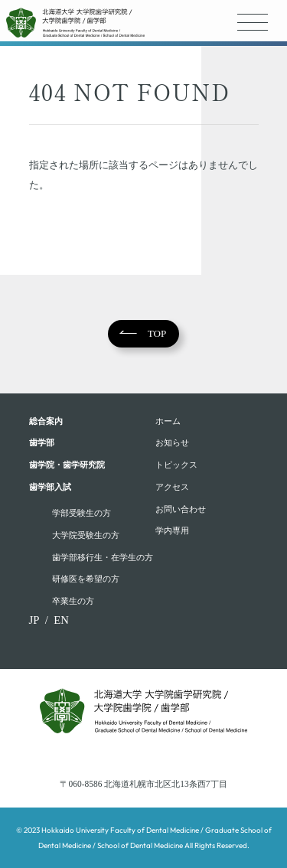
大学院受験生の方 (86, 535)
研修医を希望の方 (86, 579)
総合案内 (46, 421)
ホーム (168, 421)
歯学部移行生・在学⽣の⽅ (103, 557)
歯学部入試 (50, 487)
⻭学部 (42, 442)
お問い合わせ (181, 509)
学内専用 (172, 530)
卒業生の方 (73, 601)
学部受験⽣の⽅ (82, 513)
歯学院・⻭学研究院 (67, 465)
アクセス (172, 487)
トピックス (176, 465)
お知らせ (172, 442)
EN (61, 620)
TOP (157, 333)
